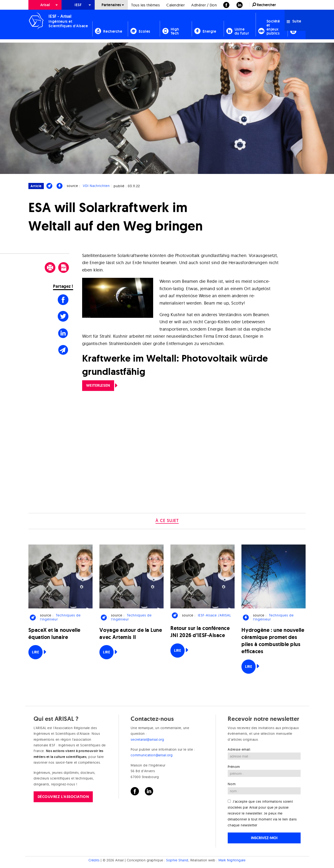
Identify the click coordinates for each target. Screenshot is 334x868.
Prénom (234, 767)
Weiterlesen (98, 385)
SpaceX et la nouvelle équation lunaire (54, 634)
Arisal (45, 5)
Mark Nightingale (232, 860)
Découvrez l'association (63, 797)
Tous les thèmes (145, 5)
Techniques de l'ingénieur (60, 617)
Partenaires (111, 5)
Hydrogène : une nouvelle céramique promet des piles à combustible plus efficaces (273, 641)
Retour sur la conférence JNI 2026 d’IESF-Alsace (200, 632)
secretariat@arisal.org (147, 740)
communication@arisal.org (152, 755)
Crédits (94, 860)
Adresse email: (239, 749)
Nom (232, 784)
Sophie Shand (177, 860)
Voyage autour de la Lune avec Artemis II (131, 634)
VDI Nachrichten (96, 186)
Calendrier (176, 5)
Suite (294, 21)
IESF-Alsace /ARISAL (214, 615)
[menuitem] (45, 5)
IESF (78, 5)
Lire (36, 652)
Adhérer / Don (204, 5)
